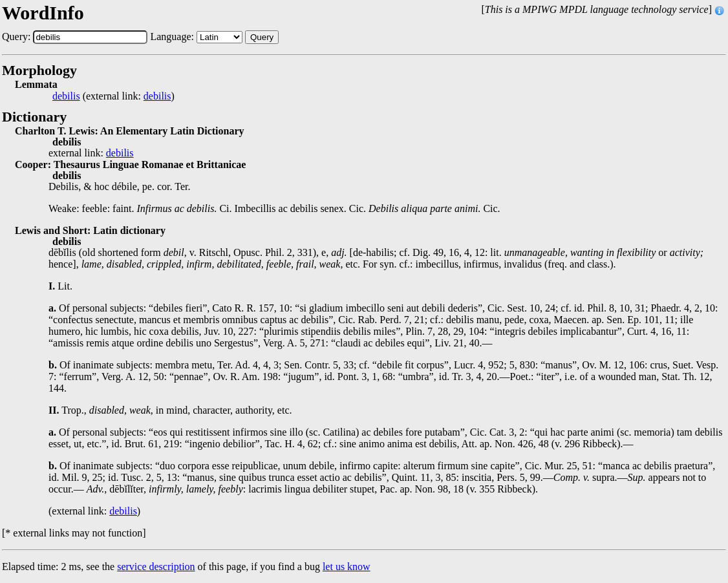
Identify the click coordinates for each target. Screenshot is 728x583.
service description (156, 567)
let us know (347, 567)
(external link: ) (113, 96)
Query (262, 37)
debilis (66, 96)
